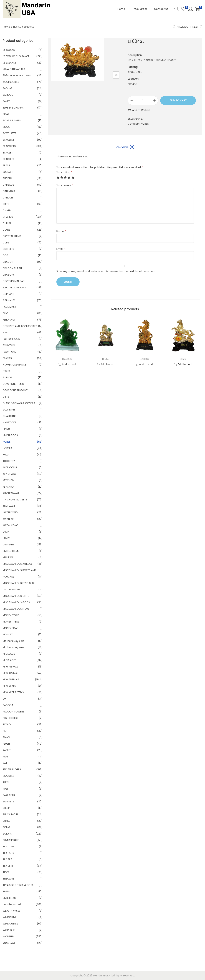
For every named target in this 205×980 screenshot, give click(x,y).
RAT (5, 763)
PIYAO (6, 737)
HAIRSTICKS (9, 422)
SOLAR (7, 827)
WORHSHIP (9, 930)
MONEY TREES (11, 622)
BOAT (6, 114)
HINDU (6, 429)
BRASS (6, 165)
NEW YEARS (9, 686)
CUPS (6, 243)
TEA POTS (9, 853)
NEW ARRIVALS (11, 679)
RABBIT (7, 750)
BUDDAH (8, 172)
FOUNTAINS (9, 352)
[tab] (125, 147)
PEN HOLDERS (11, 718)
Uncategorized (12, 904)
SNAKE (6, 821)
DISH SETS (9, 249)
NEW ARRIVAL (10, 673)
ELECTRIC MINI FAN (14, 281)
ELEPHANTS (9, 300)
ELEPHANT (8, 294)
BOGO (7, 127)
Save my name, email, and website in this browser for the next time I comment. (106, 271)
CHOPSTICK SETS (17, 500)
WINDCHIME (10, 917)
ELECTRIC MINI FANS (14, 288)
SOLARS (7, 834)
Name (61, 231)
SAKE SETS (9, 795)
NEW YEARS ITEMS (13, 692)
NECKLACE (9, 654)
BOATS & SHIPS (12, 120)
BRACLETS (9, 159)
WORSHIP (8, 936)
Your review (65, 185)
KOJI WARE (9, 506)
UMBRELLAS (9, 898)
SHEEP (6, 808)
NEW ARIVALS (10, 667)
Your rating (64, 172)
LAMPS (7, 538)
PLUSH (6, 744)
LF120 (183, 359)
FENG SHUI (9, 320)
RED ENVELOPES (12, 769)
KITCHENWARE (11, 493)
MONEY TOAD (11, 615)
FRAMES (7, 358)
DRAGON (8, 262)
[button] (139, 110)
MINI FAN (8, 557)
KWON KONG (10, 525)
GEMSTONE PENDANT (15, 390)
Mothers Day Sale (13, 641)
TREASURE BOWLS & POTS (18, 885)
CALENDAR (9, 191)
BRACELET (8, 140)
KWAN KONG (10, 512)
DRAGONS (9, 275)
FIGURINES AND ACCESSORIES (20, 326)
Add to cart (178, 100)
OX (5, 699)
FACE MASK (9, 307)
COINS (7, 230)
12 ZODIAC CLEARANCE (16, 56)
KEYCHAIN (8, 480)
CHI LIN (7, 223)
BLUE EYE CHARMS (13, 108)
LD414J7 (67, 359)
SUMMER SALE (11, 840)
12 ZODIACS (10, 63)
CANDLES (8, 198)
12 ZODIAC (9, 50)
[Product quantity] (143, 100)
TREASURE (8, 879)
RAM (5, 757)
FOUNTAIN (9, 345)
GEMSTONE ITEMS (13, 384)
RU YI (6, 782)
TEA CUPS (8, 847)
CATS (6, 204)
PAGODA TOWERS (13, 712)
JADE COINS (10, 467)
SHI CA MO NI (11, 814)
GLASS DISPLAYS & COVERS (19, 403)
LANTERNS (8, 545)
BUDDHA (8, 178)
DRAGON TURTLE (13, 268)
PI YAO (7, 724)
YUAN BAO (9, 943)
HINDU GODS (10, 435)
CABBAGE (8, 185)
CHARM (7, 210)
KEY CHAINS (10, 474)
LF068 (106, 359)
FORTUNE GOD (11, 339)
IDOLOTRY (9, 461)
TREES (6, 891)
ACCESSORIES (11, 82)
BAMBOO (8, 95)
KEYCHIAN (8, 487)
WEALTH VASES (12, 911)
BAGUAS (7, 88)
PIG (5, 731)
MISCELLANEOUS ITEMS (16, 609)
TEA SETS (8, 866)
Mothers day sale (13, 647)
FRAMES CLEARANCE (14, 365)
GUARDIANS (9, 416)
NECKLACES (9, 660)
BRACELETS (9, 146)
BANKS (6, 101)
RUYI (5, 789)
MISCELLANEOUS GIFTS (16, 596)
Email (61, 249)
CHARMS (8, 217)
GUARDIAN (9, 410)
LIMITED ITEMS (11, 551)
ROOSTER (8, 776)
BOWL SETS (9, 133)
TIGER (6, 872)
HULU (6, 455)
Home (6, 27)
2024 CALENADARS (14, 69)
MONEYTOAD (11, 628)
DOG (6, 255)
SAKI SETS (8, 802)
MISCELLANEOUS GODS (16, 602)
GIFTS (6, 397)
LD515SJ (144, 359)
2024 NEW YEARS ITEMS (17, 75)
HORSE (17, 27)
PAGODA (8, 705)
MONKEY (8, 634)
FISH (5, 332)
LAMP (6, 532)
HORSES (7, 448)
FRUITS (7, 371)
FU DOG (7, 377)
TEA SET (7, 859)
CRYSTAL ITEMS (12, 236)
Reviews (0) (125, 147)
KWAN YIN (8, 519)
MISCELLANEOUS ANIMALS (18, 564)
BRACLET (8, 153)
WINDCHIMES (10, 924)
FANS (6, 313)
